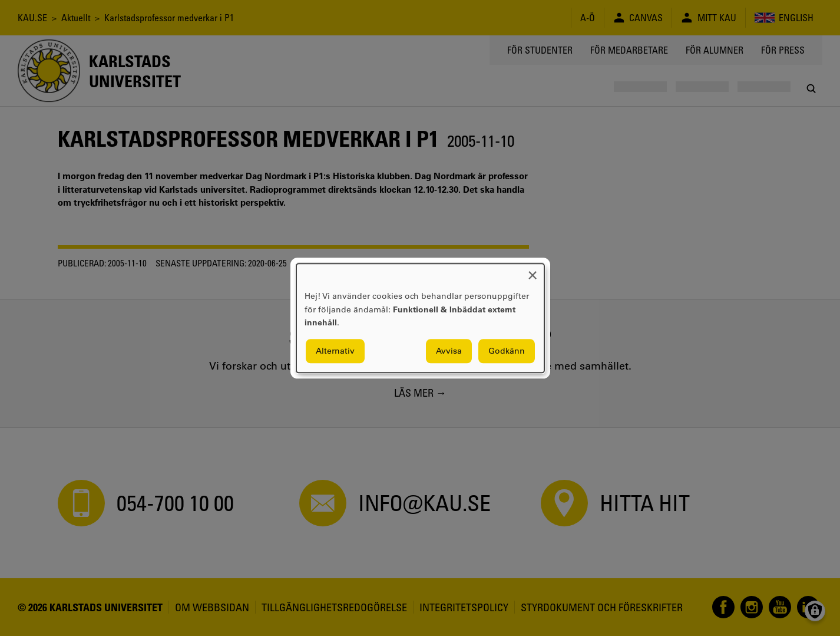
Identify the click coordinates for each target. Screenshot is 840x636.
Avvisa (449, 351)
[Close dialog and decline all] (533, 271)
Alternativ (335, 351)
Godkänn (507, 351)
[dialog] (420, 318)
